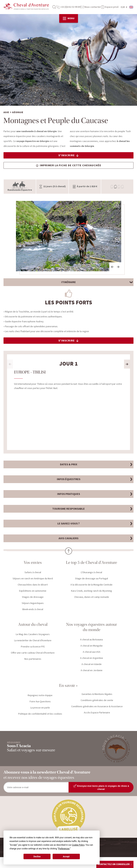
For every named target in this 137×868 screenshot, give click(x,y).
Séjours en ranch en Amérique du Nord (33, 579)
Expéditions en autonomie (33, 591)
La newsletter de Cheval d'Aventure (33, 641)
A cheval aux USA (92, 652)
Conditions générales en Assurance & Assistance (97, 707)
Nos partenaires (33, 659)
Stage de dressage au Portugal (91, 579)
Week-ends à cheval (33, 610)
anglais (131, 7)
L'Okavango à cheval (91, 573)
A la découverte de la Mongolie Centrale (91, 585)
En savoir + (68, 686)
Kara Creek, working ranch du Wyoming (91, 591)
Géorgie (18, 113)
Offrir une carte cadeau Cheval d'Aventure (33, 653)
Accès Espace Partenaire (97, 713)
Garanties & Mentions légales (97, 695)
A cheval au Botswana (91, 640)
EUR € (124, 7)
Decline (37, 857)
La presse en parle (40, 708)
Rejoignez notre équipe (40, 696)
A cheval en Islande (92, 665)
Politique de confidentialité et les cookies (40, 714)
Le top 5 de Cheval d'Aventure (91, 563)
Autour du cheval (33, 625)
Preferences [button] (64, 849)
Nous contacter (91, 7)
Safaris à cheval (33, 573)
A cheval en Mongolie (92, 646)
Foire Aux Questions (40, 702)
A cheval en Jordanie (92, 671)
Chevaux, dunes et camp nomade (92, 597)
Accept (66, 857)
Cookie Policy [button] (78, 845)
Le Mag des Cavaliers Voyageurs (33, 635)
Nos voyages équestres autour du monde (91, 627)
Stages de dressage (33, 597)
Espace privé (110, 7)
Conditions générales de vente (97, 701)
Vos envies (33, 563)
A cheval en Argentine (92, 658)
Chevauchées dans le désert (33, 585)
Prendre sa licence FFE (33, 647)
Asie (6, 113)
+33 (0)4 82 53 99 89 (68, 7)
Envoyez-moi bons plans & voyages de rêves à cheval (101, 788)
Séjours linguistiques (33, 604)
